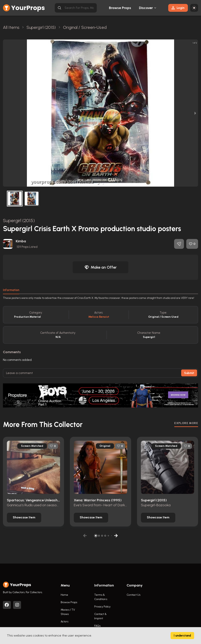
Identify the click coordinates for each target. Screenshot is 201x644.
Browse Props (120, 8)
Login (178, 8)
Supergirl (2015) (19, 220)
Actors (64, 622)
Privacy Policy (102, 607)
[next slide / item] (195, 113)
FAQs (97, 626)
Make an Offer (100, 267)
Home (64, 595)
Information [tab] (11, 290)
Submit (189, 373)
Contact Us (133, 595)
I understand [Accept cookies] (182, 636)
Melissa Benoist (99, 317)
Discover (146, 8)
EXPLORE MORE (186, 423)
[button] (98, 184)
